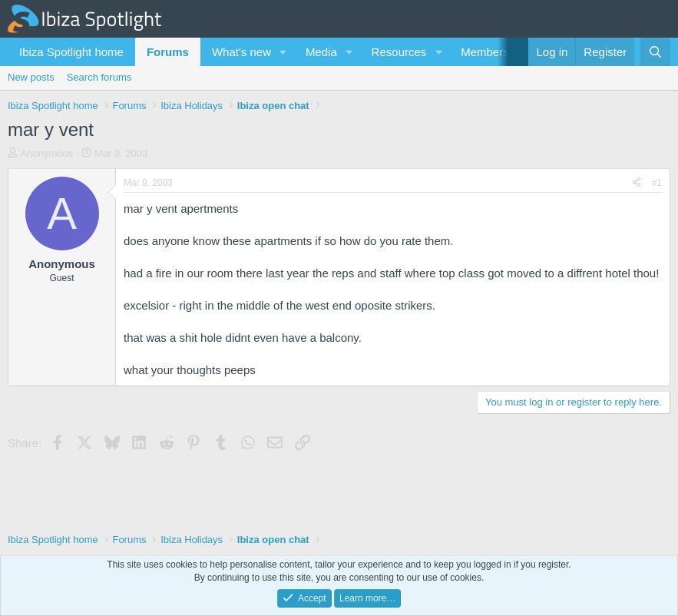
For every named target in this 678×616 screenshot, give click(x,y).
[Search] (655, 52)
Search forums (99, 77)
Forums (168, 52)
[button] (283, 52)
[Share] (637, 183)
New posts (31, 77)
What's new (241, 52)
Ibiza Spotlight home (71, 52)
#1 (657, 183)
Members (485, 52)
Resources (399, 52)
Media (321, 52)
